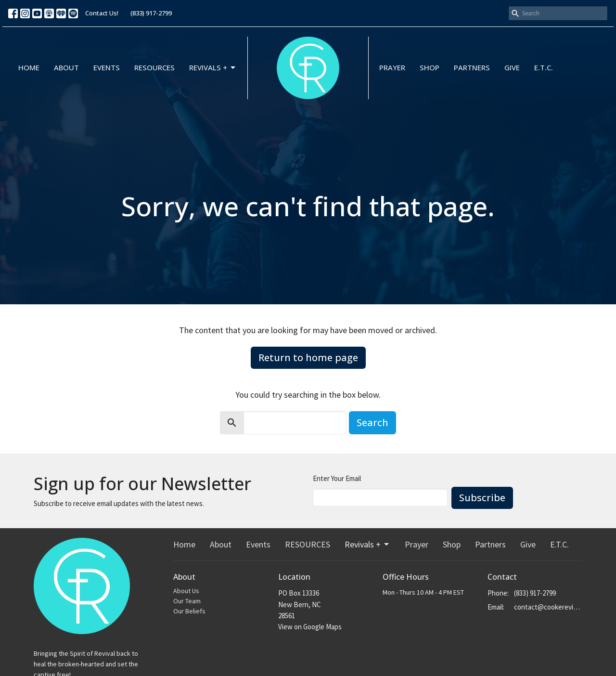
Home (29, 67)
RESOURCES (154, 67)
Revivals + (213, 68)
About (66, 67)
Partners (472, 67)
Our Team (187, 601)
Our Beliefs (189, 611)
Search (372, 422)
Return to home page (308, 357)
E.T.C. (544, 67)
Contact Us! (102, 13)
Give (512, 67)
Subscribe (482, 498)
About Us (186, 591)
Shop (430, 67)
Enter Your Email (337, 478)
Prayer (392, 67)
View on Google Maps (310, 627)
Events (107, 67)
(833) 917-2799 (151, 13)
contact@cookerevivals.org (548, 607)
